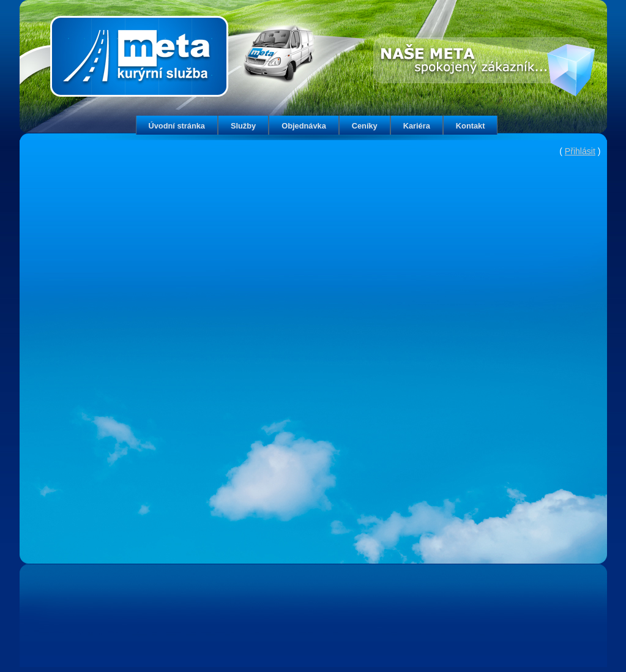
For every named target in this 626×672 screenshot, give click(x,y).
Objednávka (304, 126)
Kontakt (471, 126)
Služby (243, 126)
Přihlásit (580, 151)
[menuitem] (177, 125)
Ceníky (365, 126)
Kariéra (417, 126)
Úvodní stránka (177, 126)
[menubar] (317, 125)
